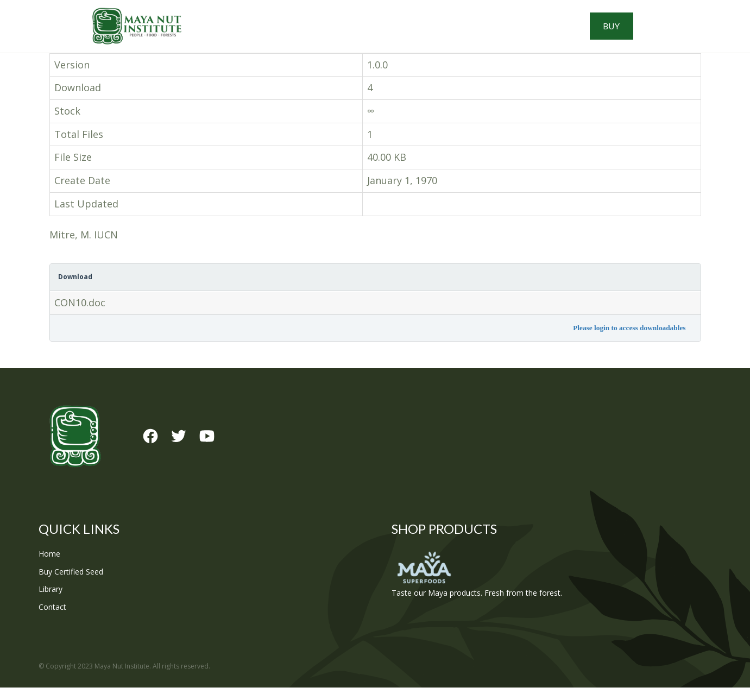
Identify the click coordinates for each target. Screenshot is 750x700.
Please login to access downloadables (629, 340)
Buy (663, 33)
